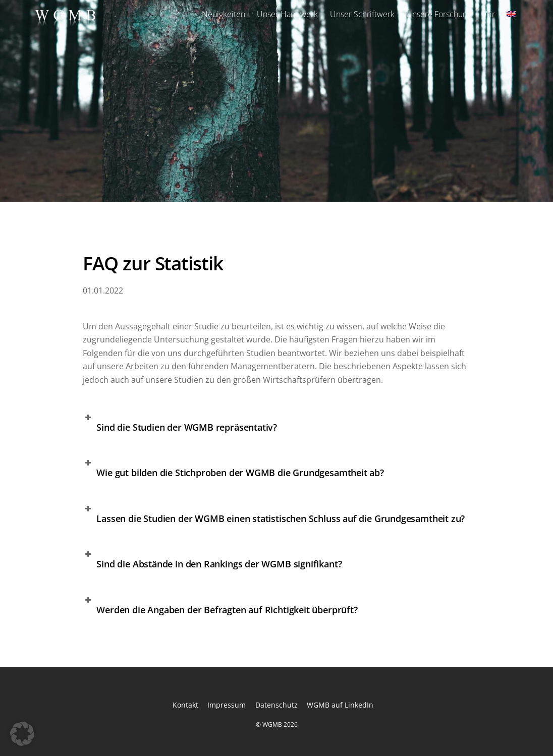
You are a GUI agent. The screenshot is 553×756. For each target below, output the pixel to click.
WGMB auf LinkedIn (340, 705)
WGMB (272, 724)
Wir (489, 14)
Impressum (227, 705)
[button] (276, 425)
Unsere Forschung (439, 14)
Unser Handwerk (287, 14)
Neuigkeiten (224, 14)
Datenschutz (276, 705)
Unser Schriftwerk (362, 14)
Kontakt (185, 705)
